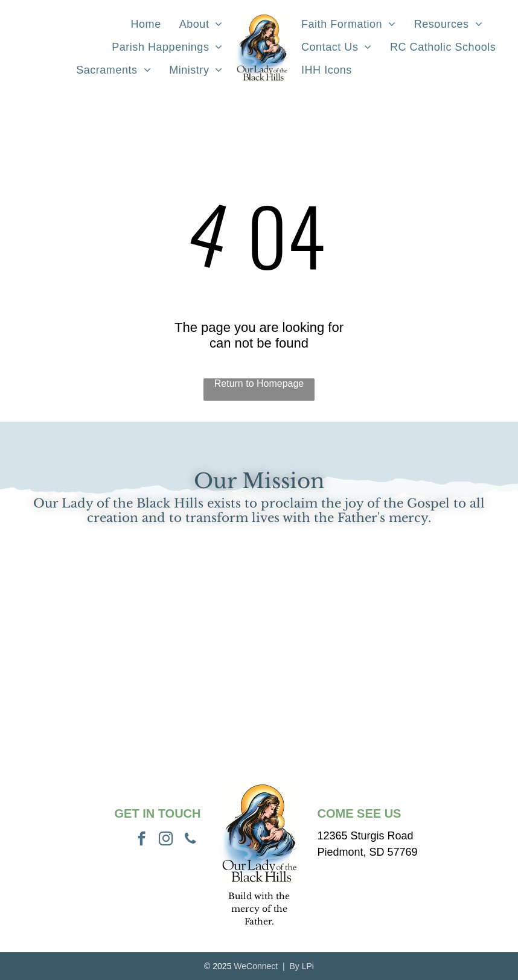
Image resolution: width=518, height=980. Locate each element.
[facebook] (142, 840)
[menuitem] (146, 25)
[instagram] (166, 840)
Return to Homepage (259, 383)
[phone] (190, 840)
